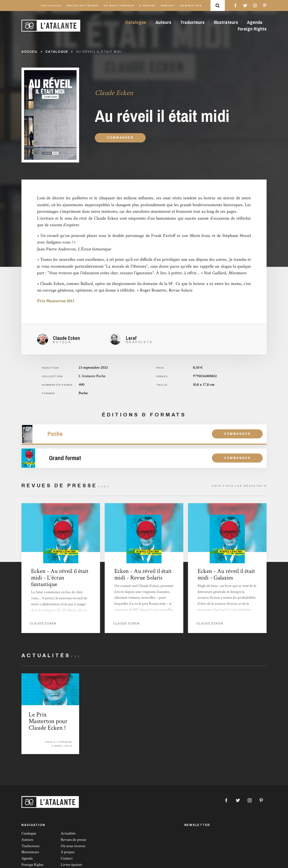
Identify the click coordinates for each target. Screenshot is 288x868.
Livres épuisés (71, 865)
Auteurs (163, 22)
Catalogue (136, 22)
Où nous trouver (119, 6)
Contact (168, 6)
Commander (120, 138)
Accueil (30, 52)
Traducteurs (192, 22)
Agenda (255, 22)
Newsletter (191, 6)
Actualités (51, 6)
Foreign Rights (252, 29)
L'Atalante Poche (92, 376)
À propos (147, 6)
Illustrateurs (226, 22)
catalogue (57, 52)
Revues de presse (82, 6)
